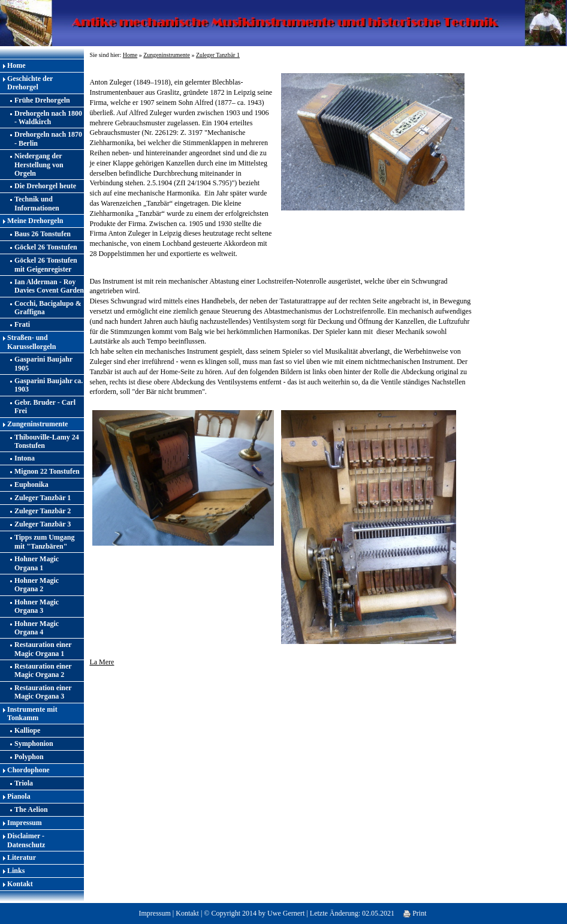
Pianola (19, 796)
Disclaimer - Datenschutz (26, 840)
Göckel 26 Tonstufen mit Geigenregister (46, 264)
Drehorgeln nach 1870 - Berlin (48, 139)
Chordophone (28, 770)
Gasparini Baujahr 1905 (43, 363)
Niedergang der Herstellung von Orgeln (39, 165)
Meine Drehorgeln (35, 221)
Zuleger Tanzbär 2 (43, 511)
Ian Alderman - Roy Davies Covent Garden (49, 286)
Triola (24, 783)
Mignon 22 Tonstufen (47, 471)
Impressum (25, 823)
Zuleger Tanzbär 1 (43, 498)
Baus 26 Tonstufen (43, 234)
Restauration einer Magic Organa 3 (43, 692)
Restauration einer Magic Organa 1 (43, 649)
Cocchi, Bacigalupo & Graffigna (48, 308)
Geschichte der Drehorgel (30, 83)
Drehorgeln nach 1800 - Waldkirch (48, 118)
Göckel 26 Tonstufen (46, 247)
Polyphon (29, 757)
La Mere (102, 662)
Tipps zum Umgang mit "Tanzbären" (44, 541)
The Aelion (31, 809)
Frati (22, 324)
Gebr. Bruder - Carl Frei (45, 407)
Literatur (22, 857)
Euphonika (31, 484)
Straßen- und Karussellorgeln (31, 342)
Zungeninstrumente (37, 424)
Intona (25, 458)
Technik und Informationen (37, 203)
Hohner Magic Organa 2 (37, 585)
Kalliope (27, 730)
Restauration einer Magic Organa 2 (43, 670)
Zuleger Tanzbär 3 (43, 524)
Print (415, 913)
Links (16, 871)
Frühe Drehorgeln (42, 100)
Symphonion (34, 744)
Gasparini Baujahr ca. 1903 (49, 385)
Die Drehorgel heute (45, 186)
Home (16, 65)
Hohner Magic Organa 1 (37, 563)
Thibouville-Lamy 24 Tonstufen (47, 441)
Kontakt (20, 884)
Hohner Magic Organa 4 (37, 628)
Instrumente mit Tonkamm (32, 714)
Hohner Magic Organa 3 (37, 606)
